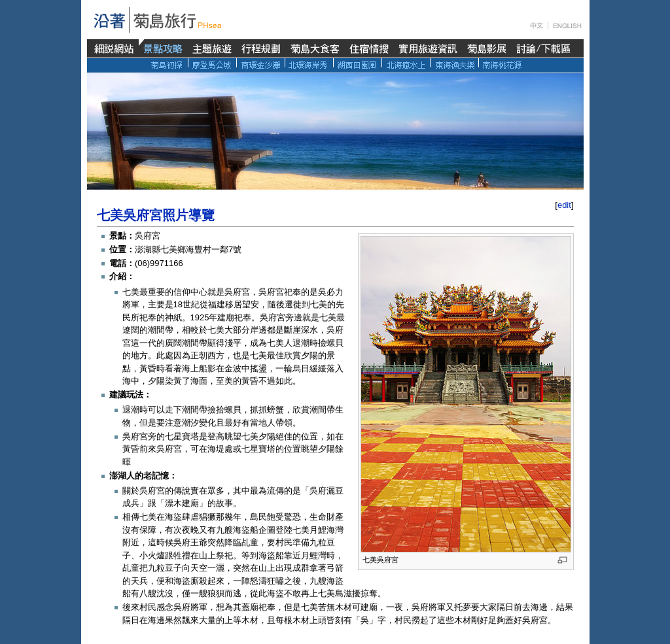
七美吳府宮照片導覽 (156, 215)
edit (564, 205)
